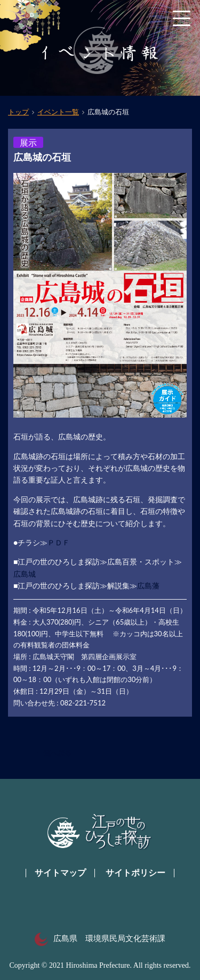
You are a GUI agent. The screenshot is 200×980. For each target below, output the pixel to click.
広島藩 (148, 585)
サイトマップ (60, 873)
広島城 (25, 574)
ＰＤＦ (59, 542)
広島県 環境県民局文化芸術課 (100, 939)
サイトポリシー (135, 873)
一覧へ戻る (54, 753)
